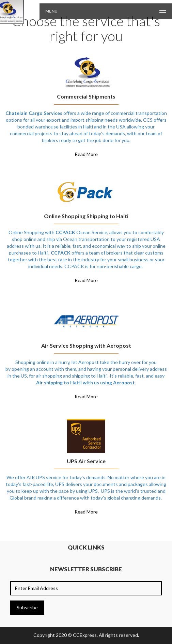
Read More (86, 154)
